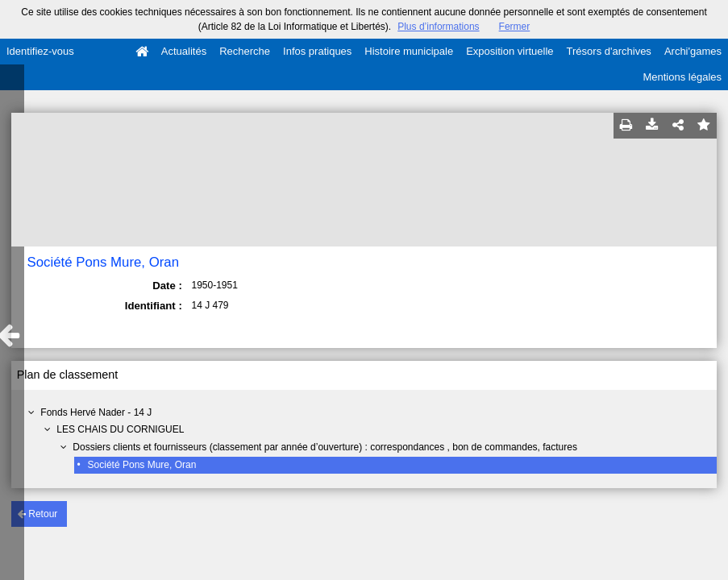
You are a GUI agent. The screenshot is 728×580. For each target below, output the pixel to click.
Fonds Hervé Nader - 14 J (96, 412)
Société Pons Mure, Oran (142, 465)
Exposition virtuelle (510, 51)
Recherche (245, 51)
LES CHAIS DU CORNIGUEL (120, 429)
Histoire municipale (409, 51)
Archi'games (693, 51)
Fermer (515, 27)
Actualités (184, 51)
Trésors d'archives (609, 51)
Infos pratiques (317, 51)
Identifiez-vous (40, 51)
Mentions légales (682, 77)
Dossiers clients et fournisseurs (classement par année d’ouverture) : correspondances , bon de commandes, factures (325, 447)
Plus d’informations (438, 27)
